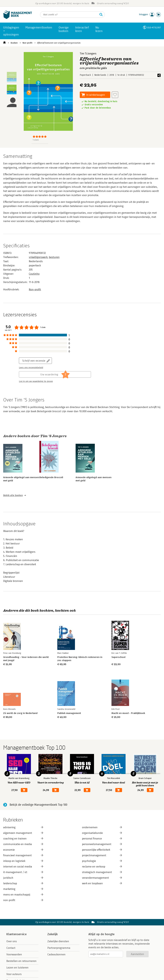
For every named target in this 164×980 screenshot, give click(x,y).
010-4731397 (154, 27)
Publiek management (69, 713)
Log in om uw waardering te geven (36, 381)
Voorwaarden (14, 954)
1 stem (36, 140)
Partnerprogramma (59, 948)
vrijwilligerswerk (38, 257)
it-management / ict (23, 872)
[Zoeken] (69, 15)
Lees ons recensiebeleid (31, 368)
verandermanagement (102, 878)
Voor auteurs (14, 974)
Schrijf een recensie (34, 361)
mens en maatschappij (23, 895)
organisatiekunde (102, 833)
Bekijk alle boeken (13, 495)
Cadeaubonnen (56, 954)
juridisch (23, 878)
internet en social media (23, 867)
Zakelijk (53, 934)
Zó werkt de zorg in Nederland (20, 713)
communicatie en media (23, 844)
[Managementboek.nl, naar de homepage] (18, 18)
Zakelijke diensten (58, 941)
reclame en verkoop (102, 867)
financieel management (23, 855)
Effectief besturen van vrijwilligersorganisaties (59, 43)
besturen (54, 257)
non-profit (23, 900)
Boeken (14, 43)
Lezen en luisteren (17, 968)
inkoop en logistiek (23, 861)
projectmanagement (102, 855)
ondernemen (102, 827)
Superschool (118, 657)
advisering (23, 827)
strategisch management (102, 872)
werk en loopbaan (102, 883)
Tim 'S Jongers (88, 54)
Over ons (12, 941)
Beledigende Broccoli (51, 477)
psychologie (102, 861)
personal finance (102, 839)
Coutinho (34, 274)
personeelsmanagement (102, 844)
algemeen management (23, 833)
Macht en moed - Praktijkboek (128, 713)
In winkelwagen (96, 95)
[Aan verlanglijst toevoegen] (115, 95)
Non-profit (27, 43)
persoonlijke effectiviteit (102, 850)
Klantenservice (16, 934)
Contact (11, 948)
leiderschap (23, 883)
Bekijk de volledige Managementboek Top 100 (38, 805)
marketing (23, 889)
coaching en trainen (23, 839)
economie (23, 850)
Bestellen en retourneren (21, 961)
